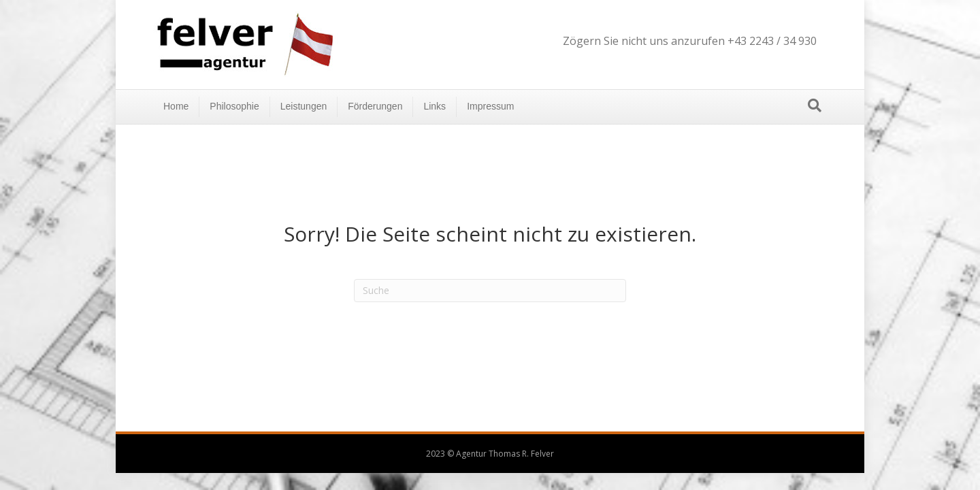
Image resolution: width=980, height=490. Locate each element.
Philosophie (234, 106)
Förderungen (375, 106)
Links (435, 106)
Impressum (490, 106)
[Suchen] (815, 105)
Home (176, 106)
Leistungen (304, 106)
